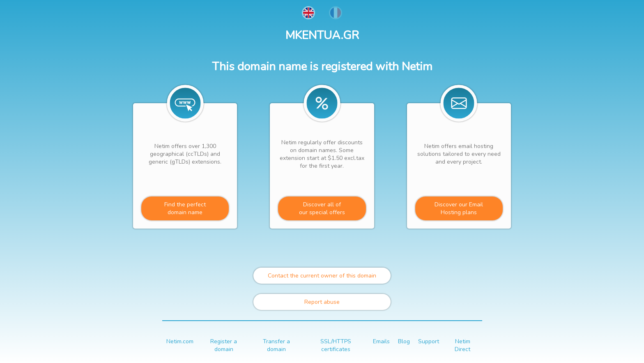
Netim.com (180, 341)
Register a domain (224, 345)
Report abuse (322, 302)
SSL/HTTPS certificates (336, 345)
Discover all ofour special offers (322, 208)
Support (429, 341)
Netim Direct (462, 345)
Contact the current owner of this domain (322, 276)
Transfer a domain (276, 345)
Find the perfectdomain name (185, 208)
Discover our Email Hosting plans (459, 208)
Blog (404, 341)
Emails (381, 341)
